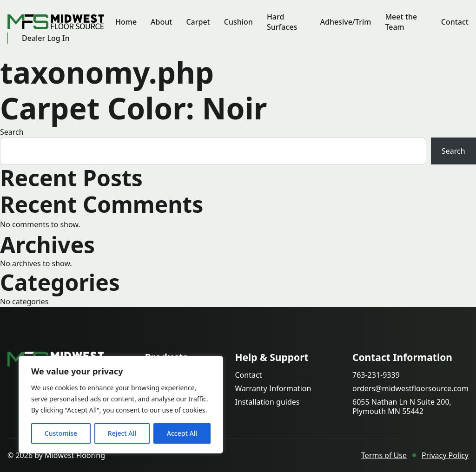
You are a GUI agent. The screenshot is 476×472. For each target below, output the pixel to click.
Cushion (238, 22)
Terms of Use (384, 455)
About (161, 22)
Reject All (122, 433)
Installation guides (267, 402)
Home (126, 22)
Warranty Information (273, 389)
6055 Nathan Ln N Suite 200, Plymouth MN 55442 (402, 406)
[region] (121, 405)
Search (12, 132)
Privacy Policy (445, 455)
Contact (455, 22)
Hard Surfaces (282, 22)
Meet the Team (401, 22)
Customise (61, 433)
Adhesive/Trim (345, 22)
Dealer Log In (46, 38)
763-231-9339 (376, 375)
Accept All (182, 433)
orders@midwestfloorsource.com (410, 389)
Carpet (198, 22)
